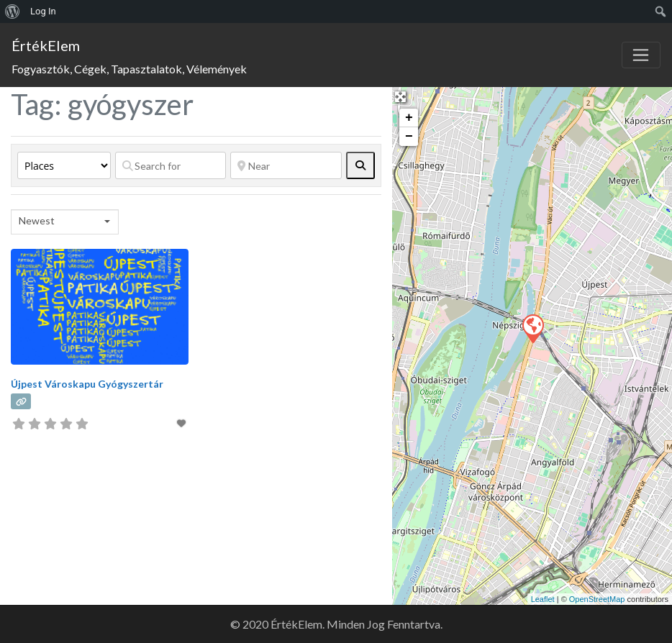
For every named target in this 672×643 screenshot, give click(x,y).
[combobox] (65, 222)
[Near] (286, 165)
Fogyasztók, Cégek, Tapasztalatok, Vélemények (129, 69)
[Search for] (171, 165)
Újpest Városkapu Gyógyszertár (87, 384)
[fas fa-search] (360, 165)
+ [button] (409, 118)
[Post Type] (64, 165)
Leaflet (543, 599)
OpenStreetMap (597, 599)
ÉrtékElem (46, 45)
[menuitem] (13, 12)
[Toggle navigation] (641, 55)
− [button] (409, 137)
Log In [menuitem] (43, 11)
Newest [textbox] (37, 220)
